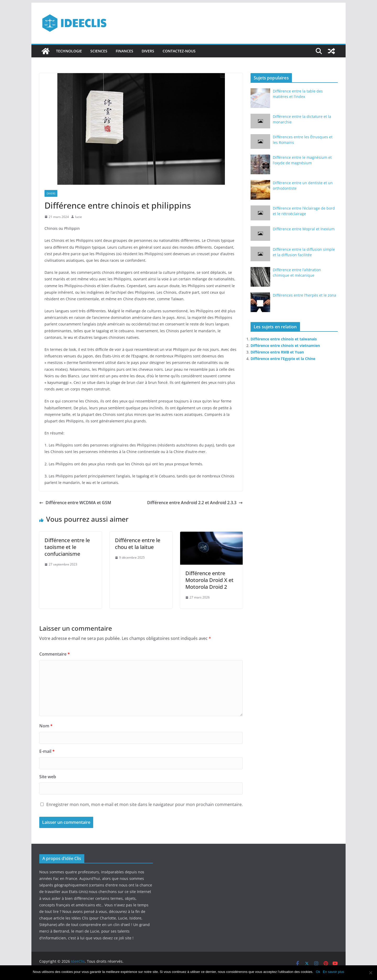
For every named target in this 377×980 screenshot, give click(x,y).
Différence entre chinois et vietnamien (285, 345)
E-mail (47, 751)
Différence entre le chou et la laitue (138, 544)
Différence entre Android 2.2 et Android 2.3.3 (195, 503)
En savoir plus (334, 972)
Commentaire (55, 654)
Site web (48, 777)
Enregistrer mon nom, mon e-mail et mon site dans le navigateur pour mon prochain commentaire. (145, 804)
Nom (46, 726)
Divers (148, 51)
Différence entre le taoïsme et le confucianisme (67, 547)
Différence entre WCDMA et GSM (75, 503)
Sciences (99, 51)
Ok (318, 972)
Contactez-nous (179, 51)
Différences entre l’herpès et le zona (304, 295)
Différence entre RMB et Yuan (277, 352)
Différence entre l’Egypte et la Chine (283, 359)
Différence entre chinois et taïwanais (284, 339)
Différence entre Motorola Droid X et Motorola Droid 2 (209, 580)
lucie (79, 217)
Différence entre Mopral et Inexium (304, 229)
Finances (124, 51)
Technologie (69, 51)
